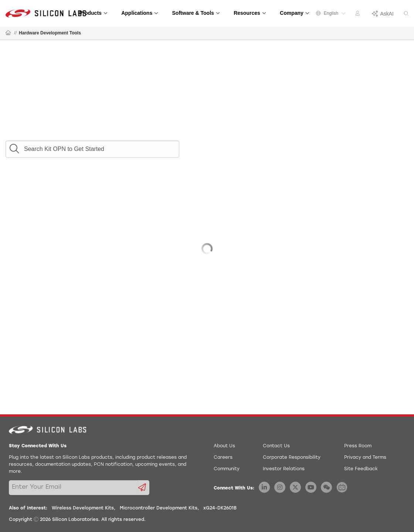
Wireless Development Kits (83, 508)
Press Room (358, 446)
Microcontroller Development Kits (159, 508)
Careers (223, 458)
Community (227, 469)
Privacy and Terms (365, 458)
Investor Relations (284, 469)
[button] (14, 147)
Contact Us (276, 446)
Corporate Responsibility (292, 458)
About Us (224, 446)
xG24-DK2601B (220, 508)
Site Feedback (361, 469)
